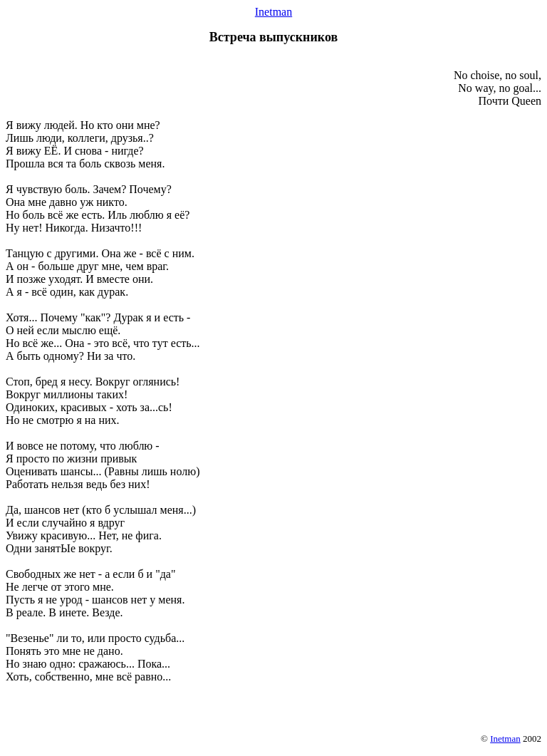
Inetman (273, 12)
